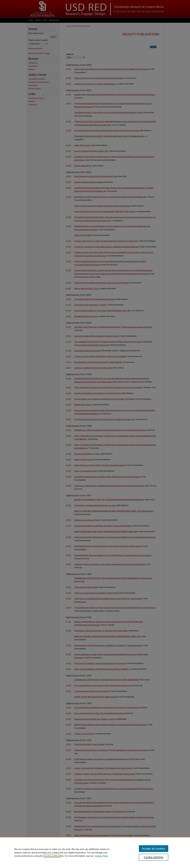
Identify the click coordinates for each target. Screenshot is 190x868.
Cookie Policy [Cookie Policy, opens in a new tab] (101, 856)
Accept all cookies (154, 849)
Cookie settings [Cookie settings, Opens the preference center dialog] (154, 857)
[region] (95, 853)
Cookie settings (52, 856)
